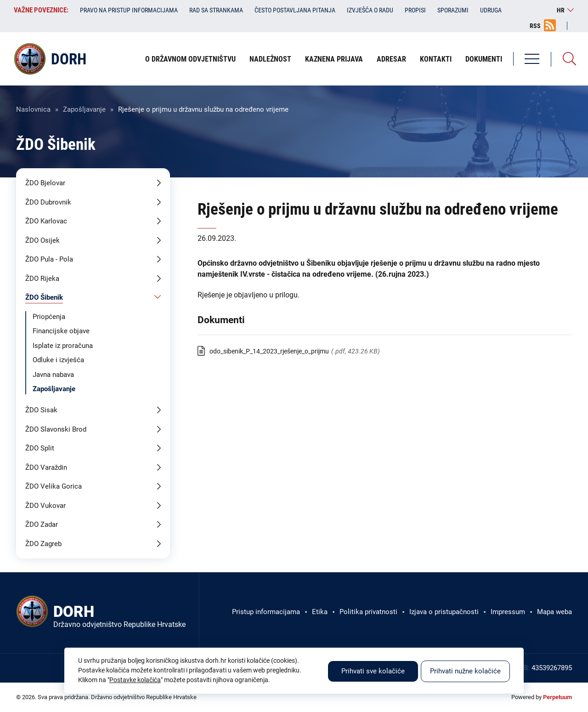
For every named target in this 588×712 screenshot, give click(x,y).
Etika (320, 612)
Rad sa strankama (216, 10)
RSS (535, 26)
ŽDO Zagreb (43, 544)
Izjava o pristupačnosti (444, 612)
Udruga (491, 10)
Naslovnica (33, 109)
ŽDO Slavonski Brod (56, 429)
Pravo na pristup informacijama (129, 10)
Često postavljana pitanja (295, 10)
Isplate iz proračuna (63, 346)
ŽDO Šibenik (44, 297)
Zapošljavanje (84, 109)
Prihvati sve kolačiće (373, 671)
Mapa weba (554, 612)
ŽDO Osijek (42, 240)
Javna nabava (53, 375)
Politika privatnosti (368, 612)
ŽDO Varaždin (46, 467)
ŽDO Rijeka (42, 279)
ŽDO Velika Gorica (54, 486)
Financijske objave (61, 331)
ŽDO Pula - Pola (49, 259)
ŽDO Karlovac (46, 221)
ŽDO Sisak (41, 410)
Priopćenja (49, 317)
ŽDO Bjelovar (45, 183)
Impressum (508, 612)
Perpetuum (557, 697)
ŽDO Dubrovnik (48, 202)
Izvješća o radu (370, 10)
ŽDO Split (40, 448)
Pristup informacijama (266, 612)
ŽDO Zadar (42, 524)
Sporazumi (453, 10)
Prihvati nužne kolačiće (465, 671)
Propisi (415, 10)
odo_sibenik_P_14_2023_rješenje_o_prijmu (269, 351)
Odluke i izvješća (58, 360)
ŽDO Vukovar (45, 506)
